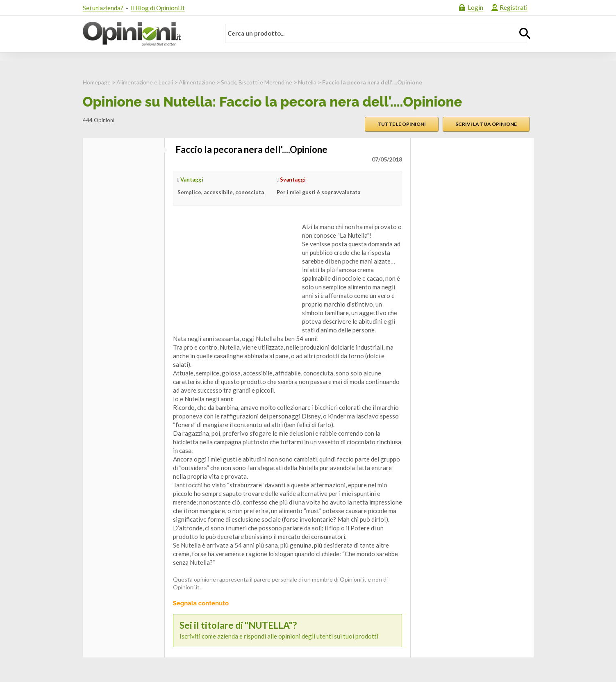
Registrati (514, 7)
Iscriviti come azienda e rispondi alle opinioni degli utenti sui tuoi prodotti (288, 630)
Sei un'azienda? (103, 8)
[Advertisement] (234, 274)
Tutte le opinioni (402, 124)
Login (475, 7)
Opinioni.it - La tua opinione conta (146, 34)
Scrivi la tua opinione (486, 124)
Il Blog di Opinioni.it (158, 8)
